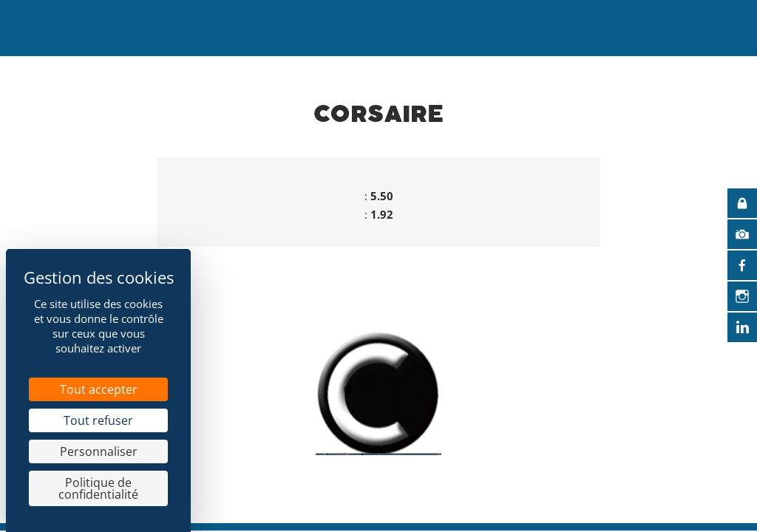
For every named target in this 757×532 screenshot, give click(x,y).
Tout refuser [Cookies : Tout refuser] (98, 420)
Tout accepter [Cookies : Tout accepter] (99, 389)
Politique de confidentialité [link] (98, 488)
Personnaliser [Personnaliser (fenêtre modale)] (99, 451)
